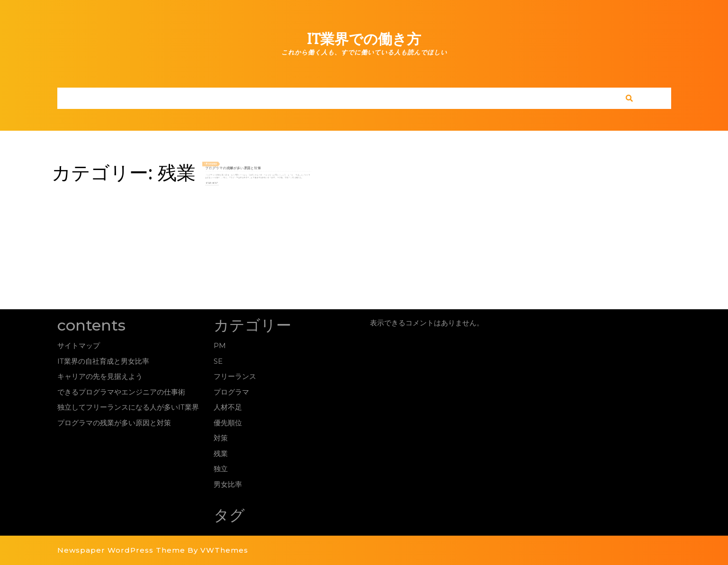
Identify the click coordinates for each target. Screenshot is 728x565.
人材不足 (228, 407)
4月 (220, 165)
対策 (221, 438)
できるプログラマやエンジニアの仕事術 (121, 392)
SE (218, 361)
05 (223, 165)
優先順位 (228, 423)
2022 (226, 165)
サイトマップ (79, 345)
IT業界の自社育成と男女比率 (103, 361)
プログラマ (231, 392)
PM (220, 345)
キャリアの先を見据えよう (100, 376)
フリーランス (235, 376)
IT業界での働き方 (364, 39)
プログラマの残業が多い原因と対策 (240, 168)
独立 (221, 469)
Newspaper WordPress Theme (121, 550)
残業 (221, 453)
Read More (225, 179)
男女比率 (228, 484)
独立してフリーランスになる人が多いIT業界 (128, 407)
